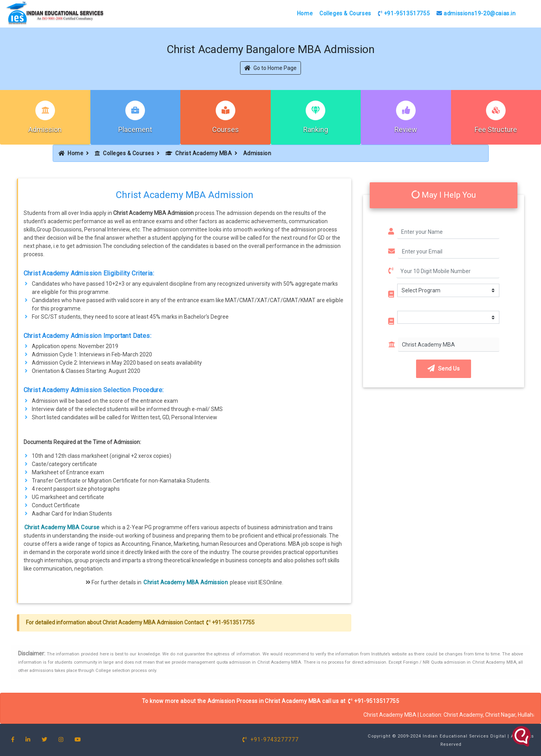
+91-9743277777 (270, 739)
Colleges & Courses (345, 13)
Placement (135, 129)
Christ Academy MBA (199, 153)
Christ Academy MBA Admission (186, 582)
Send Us (444, 369)
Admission (45, 129)
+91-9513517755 (404, 13)
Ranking (316, 129)
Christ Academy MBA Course (62, 527)
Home (305, 13)
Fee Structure (496, 129)
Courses (226, 129)
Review (406, 129)
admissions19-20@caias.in (476, 13)
